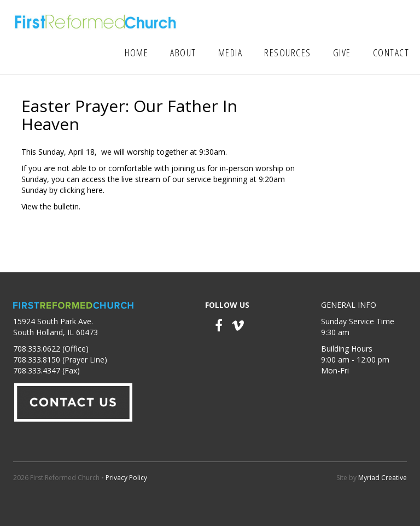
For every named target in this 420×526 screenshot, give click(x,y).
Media (231, 52)
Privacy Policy (126, 478)
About (183, 52)
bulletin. (67, 206)
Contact (391, 52)
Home (136, 52)
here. (96, 190)
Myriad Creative (383, 478)
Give (342, 52)
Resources (288, 52)
